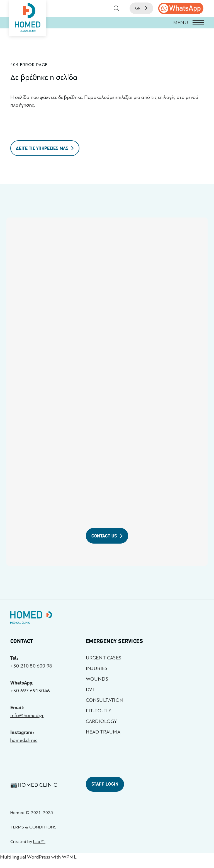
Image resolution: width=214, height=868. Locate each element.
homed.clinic (24, 740)
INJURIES (97, 668)
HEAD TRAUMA (103, 732)
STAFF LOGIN (105, 784)
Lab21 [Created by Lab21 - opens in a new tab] (39, 841)
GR (141, 8)
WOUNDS (97, 679)
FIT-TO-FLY (99, 711)
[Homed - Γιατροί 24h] (31, 619)
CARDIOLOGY (101, 721)
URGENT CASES (104, 658)
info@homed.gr (27, 716)
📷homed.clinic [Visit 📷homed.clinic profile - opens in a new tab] (34, 785)
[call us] (181, 8)
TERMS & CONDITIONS (33, 827)
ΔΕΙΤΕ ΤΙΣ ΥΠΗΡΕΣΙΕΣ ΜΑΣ (45, 148)
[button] (107, 23)
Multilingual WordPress (25, 857)
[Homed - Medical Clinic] (28, 18)
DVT (91, 690)
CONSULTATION (105, 700)
